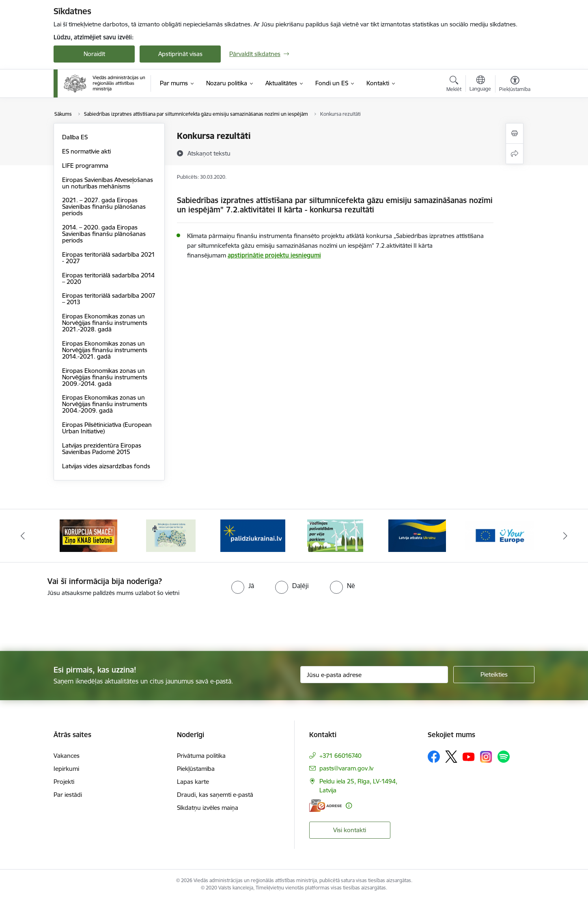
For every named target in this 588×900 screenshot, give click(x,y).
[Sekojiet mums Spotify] (504, 757)
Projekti (64, 782)
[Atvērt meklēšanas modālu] (454, 85)
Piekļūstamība (196, 769)
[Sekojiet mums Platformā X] (451, 757)
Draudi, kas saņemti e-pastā (215, 795)
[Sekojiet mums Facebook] (434, 757)
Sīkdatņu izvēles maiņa (208, 808)
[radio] (243, 586)
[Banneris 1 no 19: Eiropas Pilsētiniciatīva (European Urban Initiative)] (88, 535)
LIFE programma (85, 166)
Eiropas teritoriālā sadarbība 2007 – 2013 (109, 299)
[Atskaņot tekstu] (209, 153)
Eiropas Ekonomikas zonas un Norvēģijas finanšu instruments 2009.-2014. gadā (105, 377)
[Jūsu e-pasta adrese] (374, 675)
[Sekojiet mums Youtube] (469, 756)
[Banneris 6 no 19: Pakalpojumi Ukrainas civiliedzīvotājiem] (500, 535)
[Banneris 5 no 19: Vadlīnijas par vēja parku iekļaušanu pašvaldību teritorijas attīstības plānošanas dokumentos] (418, 535)
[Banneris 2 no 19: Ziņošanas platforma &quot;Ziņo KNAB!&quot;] (171, 535)
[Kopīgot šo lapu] (515, 154)
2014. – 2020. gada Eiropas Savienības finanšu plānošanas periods (104, 234)
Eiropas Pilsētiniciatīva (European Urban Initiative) (107, 428)
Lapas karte (193, 782)
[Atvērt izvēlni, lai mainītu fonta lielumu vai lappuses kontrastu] (515, 85)
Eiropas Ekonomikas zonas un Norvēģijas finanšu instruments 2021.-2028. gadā (105, 323)
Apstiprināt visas (180, 54)
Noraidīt (94, 54)
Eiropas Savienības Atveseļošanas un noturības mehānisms (108, 183)
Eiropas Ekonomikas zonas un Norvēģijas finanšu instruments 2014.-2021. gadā (105, 350)
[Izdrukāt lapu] (515, 133)
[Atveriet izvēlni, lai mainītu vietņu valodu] (480, 84)
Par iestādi (68, 795)
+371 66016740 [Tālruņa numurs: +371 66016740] (340, 756)
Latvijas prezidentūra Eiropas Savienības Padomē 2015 (102, 449)
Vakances (67, 756)
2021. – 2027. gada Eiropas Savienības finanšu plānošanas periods (104, 207)
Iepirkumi (66, 769)
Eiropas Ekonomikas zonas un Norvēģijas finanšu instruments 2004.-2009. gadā (105, 404)
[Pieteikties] (494, 675)
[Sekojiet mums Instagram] (486, 757)
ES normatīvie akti (86, 151)
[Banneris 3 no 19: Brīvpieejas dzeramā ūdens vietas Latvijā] (253, 535)
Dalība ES (75, 137)
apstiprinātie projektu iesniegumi (274, 255)
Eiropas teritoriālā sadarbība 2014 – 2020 (108, 278)
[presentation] (68, 621)
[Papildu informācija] (349, 806)
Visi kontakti (350, 830)
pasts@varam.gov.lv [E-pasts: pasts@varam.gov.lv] (346, 768)
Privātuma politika (201, 756)
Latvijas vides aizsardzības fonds (106, 466)
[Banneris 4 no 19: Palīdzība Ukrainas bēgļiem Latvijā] (335, 535)
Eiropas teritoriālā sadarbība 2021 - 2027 (109, 258)
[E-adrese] (325, 806)
